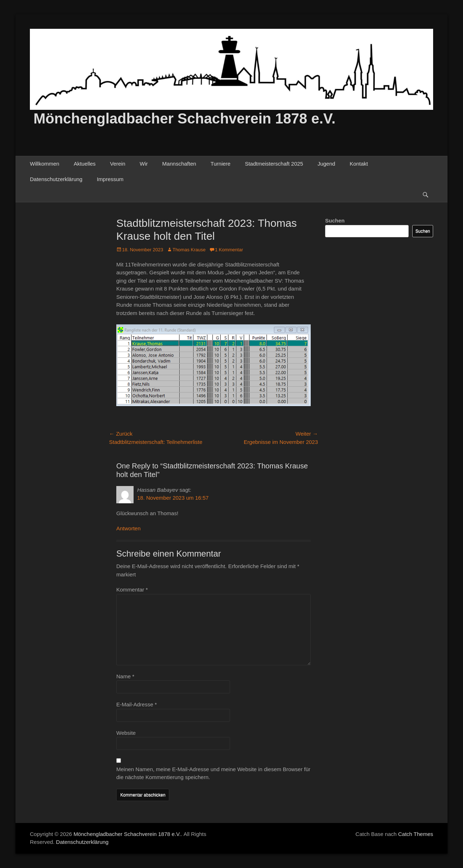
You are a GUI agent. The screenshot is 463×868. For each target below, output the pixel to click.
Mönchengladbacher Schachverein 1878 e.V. (185, 118)
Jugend (326, 164)
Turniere (221, 164)
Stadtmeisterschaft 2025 (274, 164)
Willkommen (45, 164)
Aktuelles (85, 164)
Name (125, 676)
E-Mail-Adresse (137, 704)
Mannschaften (179, 164)
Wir (144, 164)
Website (126, 733)
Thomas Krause (189, 250)
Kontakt (359, 164)
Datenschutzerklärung (56, 179)
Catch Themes (416, 834)
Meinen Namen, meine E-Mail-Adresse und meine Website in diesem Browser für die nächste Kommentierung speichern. (213, 773)
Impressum (110, 179)
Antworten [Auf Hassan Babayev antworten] (129, 528)
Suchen (335, 221)
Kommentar (132, 590)
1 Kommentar (229, 250)
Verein (118, 164)
